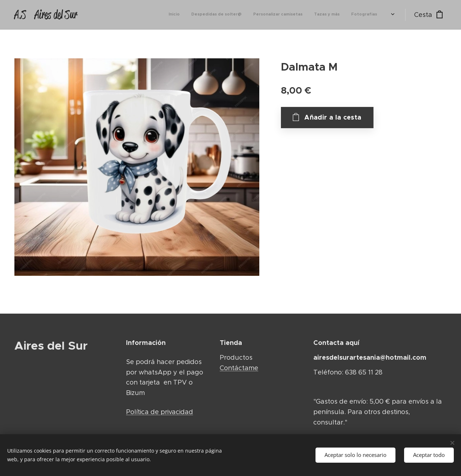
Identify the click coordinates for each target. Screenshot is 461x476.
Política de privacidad (160, 412)
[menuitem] (302, 15)
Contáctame (239, 368)
